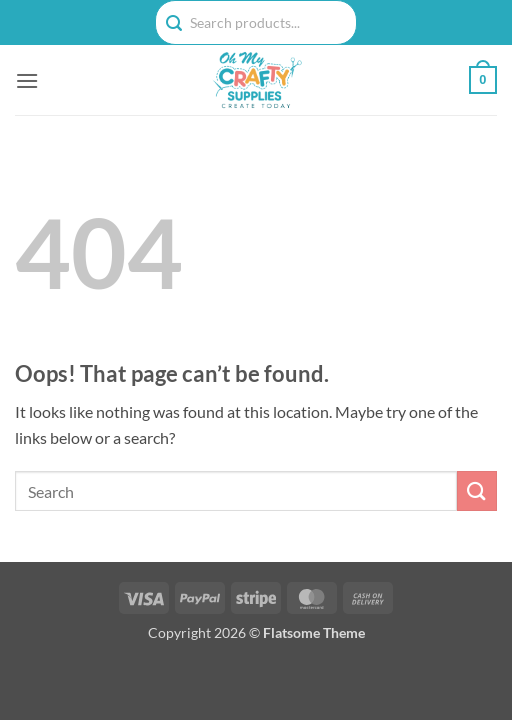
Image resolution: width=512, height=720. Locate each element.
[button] (27, 80)
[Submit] (477, 490)
